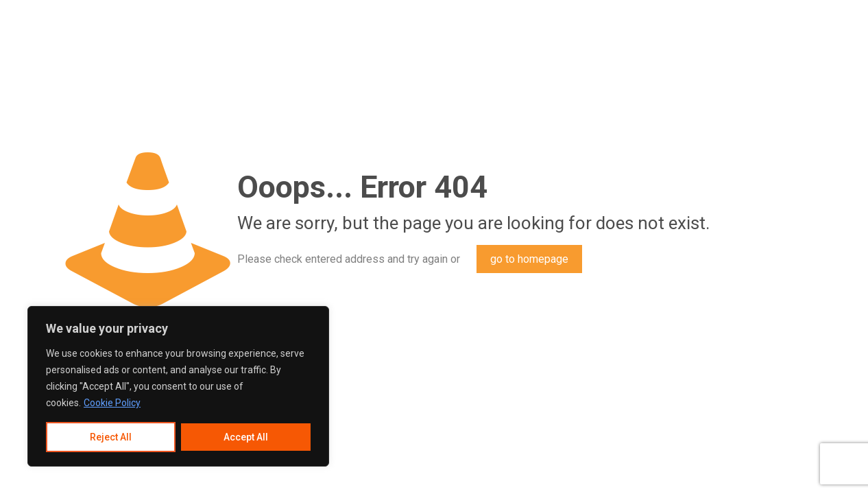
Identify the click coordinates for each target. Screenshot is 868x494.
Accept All (246, 437)
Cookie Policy (112, 403)
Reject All (111, 437)
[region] (178, 386)
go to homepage (529, 259)
